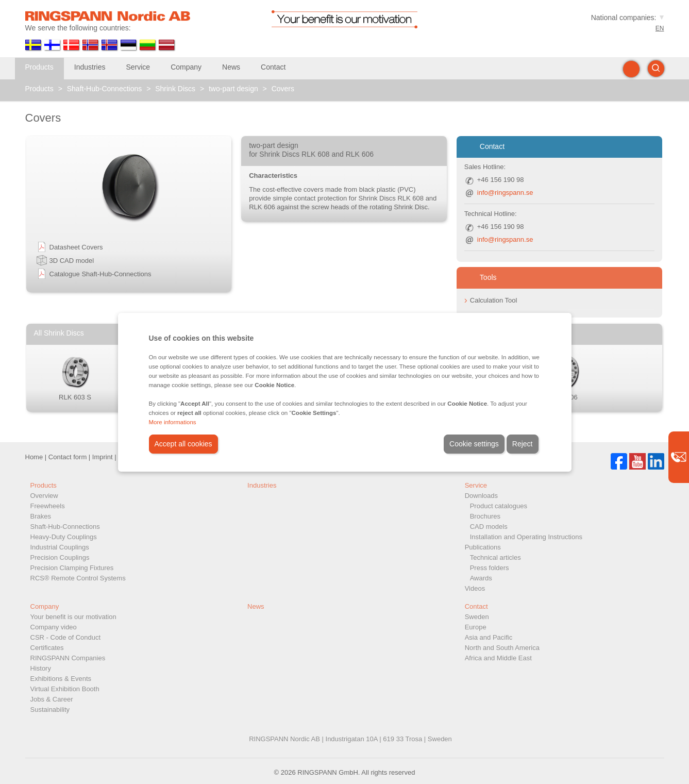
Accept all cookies (183, 444)
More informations (173, 422)
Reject (523, 444)
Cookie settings (474, 444)
